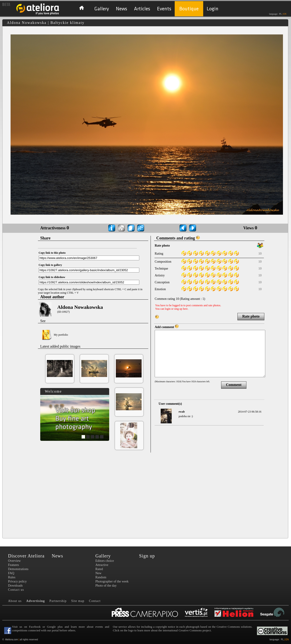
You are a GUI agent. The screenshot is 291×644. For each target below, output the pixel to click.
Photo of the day (106, 586)
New (98, 573)
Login (213, 9)
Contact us (16, 590)
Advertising (36, 601)
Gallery (102, 9)
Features (13, 565)
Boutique (189, 9)
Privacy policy (17, 581)
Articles (142, 9)
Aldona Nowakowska (80, 307)
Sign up (147, 556)
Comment (234, 385)
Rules (12, 577)
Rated (99, 569)
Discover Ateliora (26, 556)
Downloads (15, 586)
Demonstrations (18, 569)
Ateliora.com (11, 640)
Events (164, 9)
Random (101, 577)
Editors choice (105, 561)
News (121, 9)
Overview (14, 561)
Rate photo (251, 316)
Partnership (58, 601)
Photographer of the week (112, 581)
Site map (78, 601)
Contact (95, 601)
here (185, 309)
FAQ (11, 573)
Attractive (102, 565)
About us (15, 601)
